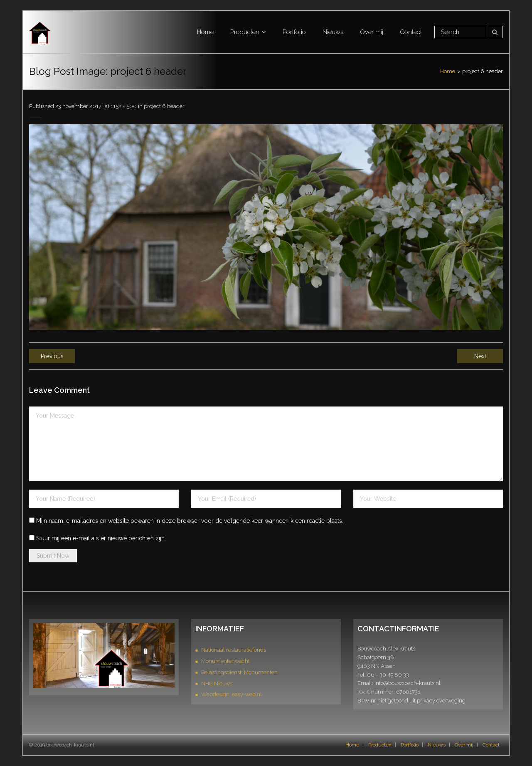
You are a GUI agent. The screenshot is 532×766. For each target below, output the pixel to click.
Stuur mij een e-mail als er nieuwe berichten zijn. (101, 538)
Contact (491, 745)
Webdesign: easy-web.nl (232, 694)
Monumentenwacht (225, 661)
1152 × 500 (124, 106)
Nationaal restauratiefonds (234, 650)
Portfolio (410, 745)
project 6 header (164, 106)
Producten (380, 745)
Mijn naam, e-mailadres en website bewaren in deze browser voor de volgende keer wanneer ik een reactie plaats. (190, 521)
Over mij (464, 745)
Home (448, 71)
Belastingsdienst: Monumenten (239, 672)
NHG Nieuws (217, 683)
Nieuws (437, 745)
